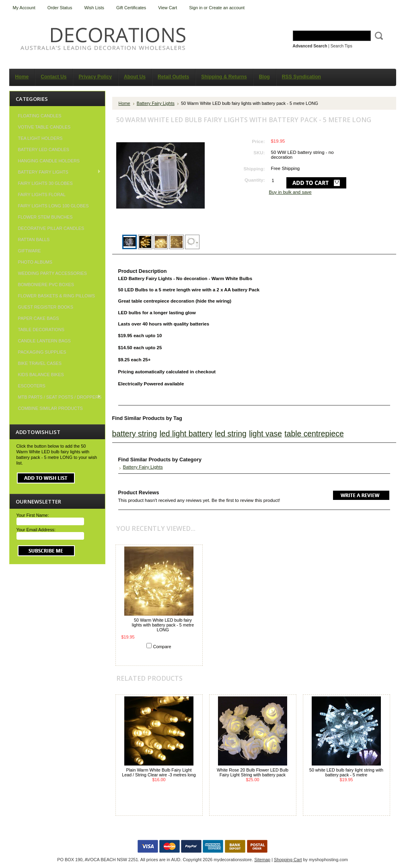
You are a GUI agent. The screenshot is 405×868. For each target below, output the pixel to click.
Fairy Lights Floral (42, 194)
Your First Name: (33, 515)
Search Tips (341, 46)
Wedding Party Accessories (53, 273)
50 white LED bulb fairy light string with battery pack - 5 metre (346, 772)
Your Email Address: (36, 530)
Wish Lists (94, 8)
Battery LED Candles (44, 149)
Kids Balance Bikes (41, 375)
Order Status (60, 8)
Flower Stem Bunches (45, 217)
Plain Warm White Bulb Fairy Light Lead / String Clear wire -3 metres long (159, 772)
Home (124, 103)
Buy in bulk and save (290, 192)
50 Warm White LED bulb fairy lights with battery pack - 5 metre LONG (163, 625)
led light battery (186, 434)
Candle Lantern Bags (44, 341)
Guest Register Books (46, 307)
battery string (135, 434)
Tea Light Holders (40, 138)
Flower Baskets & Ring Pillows (57, 296)
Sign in (196, 8)
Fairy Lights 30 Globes (45, 183)
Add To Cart (159, 656)
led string (231, 434)
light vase (265, 434)
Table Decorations (41, 330)
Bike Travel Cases (40, 363)
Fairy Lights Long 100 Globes (53, 206)
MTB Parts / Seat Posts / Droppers (56, 397)
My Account (24, 8)
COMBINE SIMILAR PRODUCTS (50, 408)
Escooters (32, 386)
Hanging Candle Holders (49, 161)
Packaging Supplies (42, 352)
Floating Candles (40, 116)
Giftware (30, 251)
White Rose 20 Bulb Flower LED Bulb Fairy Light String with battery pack (253, 772)
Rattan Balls (34, 240)
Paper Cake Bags (39, 318)
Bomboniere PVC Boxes (46, 285)
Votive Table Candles (44, 127)
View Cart (168, 8)
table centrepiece (314, 434)
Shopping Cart (288, 860)
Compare (162, 647)
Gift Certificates (131, 8)
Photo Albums (35, 262)
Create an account (227, 8)
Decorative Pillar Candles (51, 228)
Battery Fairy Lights (56, 172)
